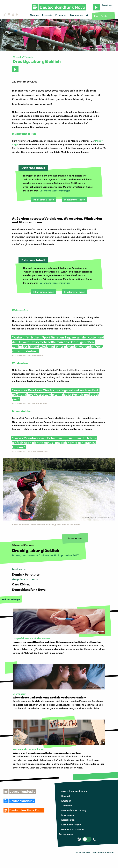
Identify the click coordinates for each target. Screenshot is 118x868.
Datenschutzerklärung (74, 810)
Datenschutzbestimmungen (55, 191)
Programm (61, 15)
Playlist (104, 16)
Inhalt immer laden (75, 200)
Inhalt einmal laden (43, 200)
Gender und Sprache (73, 829)
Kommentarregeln (71, 824)
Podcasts (47, 15)
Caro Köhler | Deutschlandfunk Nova (102, 48)
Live (96, 16)
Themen (35, 15)
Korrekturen (68, 820)
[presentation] (10, 478)
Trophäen (67, 805)
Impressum (68, 815)
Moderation (77, 15)
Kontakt (66, 796)
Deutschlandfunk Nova (74, 791)
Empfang (66, 801)
